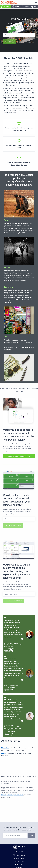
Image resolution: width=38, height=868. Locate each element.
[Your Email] (15, 836)
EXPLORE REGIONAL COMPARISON (19, 456)
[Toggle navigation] (36, 3)
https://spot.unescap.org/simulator (12, 795)
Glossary (4, 753)
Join (32, 836)
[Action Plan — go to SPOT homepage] (10, 2)
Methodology (6, 748)
